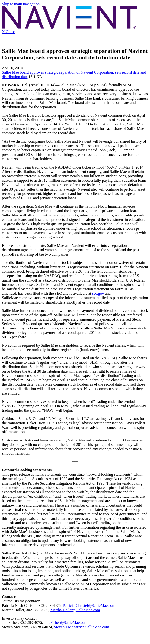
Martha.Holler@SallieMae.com (75, 610)
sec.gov (98, 293)
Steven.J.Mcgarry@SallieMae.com (82, 627)
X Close (8, 32)
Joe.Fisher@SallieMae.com (66, 623)
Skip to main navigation (21, 4)
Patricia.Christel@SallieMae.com (89, 605)
